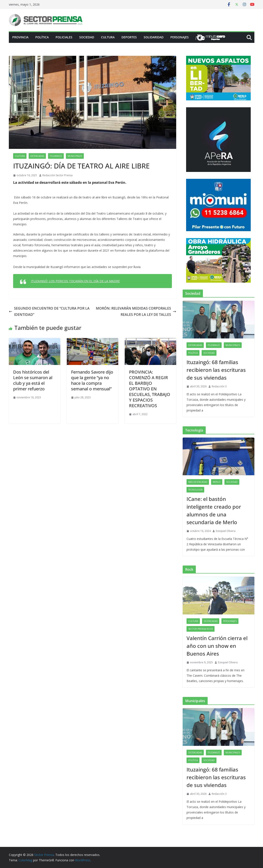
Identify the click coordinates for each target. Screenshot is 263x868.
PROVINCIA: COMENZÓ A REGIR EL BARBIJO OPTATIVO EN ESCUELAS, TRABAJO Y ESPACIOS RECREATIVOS (150, 389)
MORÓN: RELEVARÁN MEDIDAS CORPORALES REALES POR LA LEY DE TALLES (136, 311)
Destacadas (37, 156)
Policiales (64, 37)
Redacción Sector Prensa (58, 175)
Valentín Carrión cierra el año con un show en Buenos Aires (217, 646)
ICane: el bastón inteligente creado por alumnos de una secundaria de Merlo (214, 510)
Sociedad (87, 37)
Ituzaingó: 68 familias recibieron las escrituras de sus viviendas (216, 370)
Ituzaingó (56, 156)
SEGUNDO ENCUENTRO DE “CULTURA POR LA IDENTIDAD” (49, 311)
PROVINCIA (20, 37)
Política (42, 37)
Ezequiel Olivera (226, 531)
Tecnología (195, 490)
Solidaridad (154, 37)
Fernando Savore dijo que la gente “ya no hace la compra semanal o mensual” (92, 380)
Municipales (75, 156)
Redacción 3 (219, 386)
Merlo (217, 482)
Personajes (180, 37)
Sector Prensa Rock (201, 629)
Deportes (129, 37)
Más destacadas (198, 482)
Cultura (108, 37)
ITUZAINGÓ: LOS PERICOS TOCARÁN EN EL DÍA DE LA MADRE (75, 281)
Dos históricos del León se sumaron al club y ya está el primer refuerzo (33, 380)
